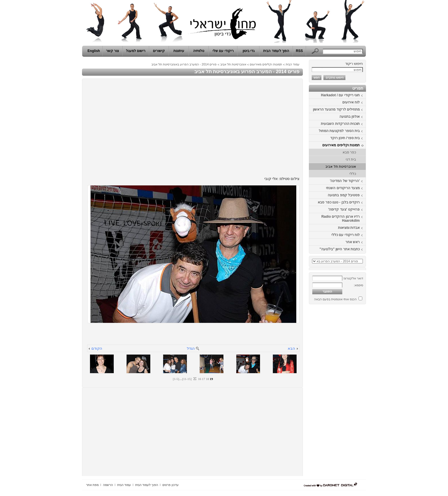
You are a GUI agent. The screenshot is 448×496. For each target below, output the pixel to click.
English (94, 51)
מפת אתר (92, 485)
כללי (353, 174)
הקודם (97, 348)
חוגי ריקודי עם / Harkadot (340, 95)
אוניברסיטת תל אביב (341, 167)
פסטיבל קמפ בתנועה (344, 195)
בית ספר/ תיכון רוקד (345, 138)
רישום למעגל (136, 51)
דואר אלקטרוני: (353, 278)
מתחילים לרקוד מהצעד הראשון (336, 109)
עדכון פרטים (170, 485)
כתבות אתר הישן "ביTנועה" (340, 249)
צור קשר (112, 51)
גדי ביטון (249, 51)
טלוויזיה (199, 51)
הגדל (191, 348)
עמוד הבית (293, 64)
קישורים (159, 51)
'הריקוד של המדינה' (345, 181)
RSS (299, 51)
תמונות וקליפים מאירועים (341, 145)
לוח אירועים (351, 102)
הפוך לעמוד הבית (276, 51)
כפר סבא (349, 152)
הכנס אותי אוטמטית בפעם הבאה (335, 299)
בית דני (351, 159)
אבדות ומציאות (349, 228)
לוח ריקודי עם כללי (346, 235)
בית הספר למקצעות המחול (339, 131)
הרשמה (108, 485)
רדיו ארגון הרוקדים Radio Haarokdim (341, 219)
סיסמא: (358, 285)
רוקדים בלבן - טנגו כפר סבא (339, 202)
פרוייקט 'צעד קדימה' (344, 209)
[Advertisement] (349, 392)
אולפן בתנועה (350, 117)
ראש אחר (353, 242)
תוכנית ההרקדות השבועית (340, 124)
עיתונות (179, 51)
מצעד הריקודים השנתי (343, 188)
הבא (291, 348)
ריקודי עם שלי (223, 51)
